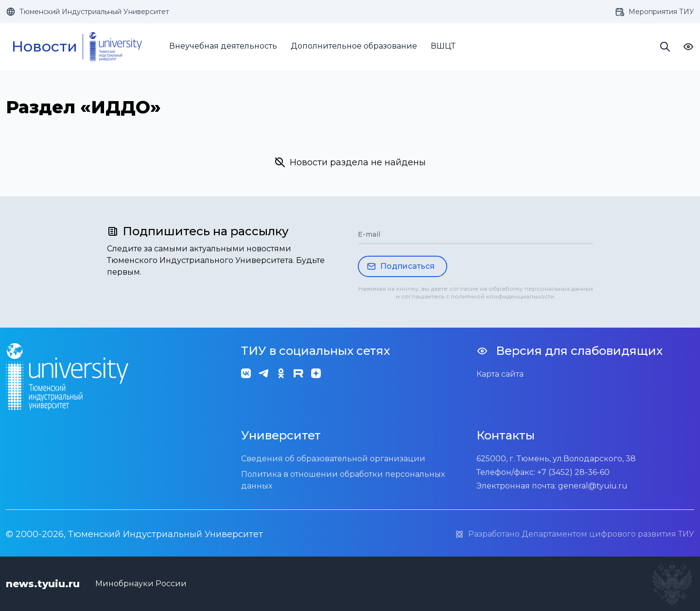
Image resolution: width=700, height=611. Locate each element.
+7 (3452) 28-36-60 (573, 472)
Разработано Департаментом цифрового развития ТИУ (574, 534)
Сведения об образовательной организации (333, 459)
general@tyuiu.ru (593, 486)
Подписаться (401, 266)
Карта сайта (500, 374)
